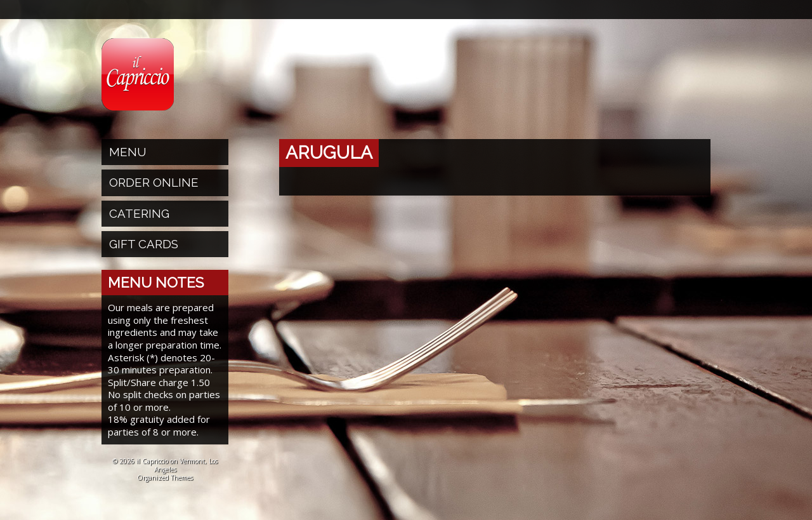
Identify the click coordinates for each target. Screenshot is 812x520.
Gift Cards (144, 244)
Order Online (154, 182)
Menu (128, 152)
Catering (139, 213)
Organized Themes (165, 477)
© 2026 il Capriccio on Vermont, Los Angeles (165, 465)
